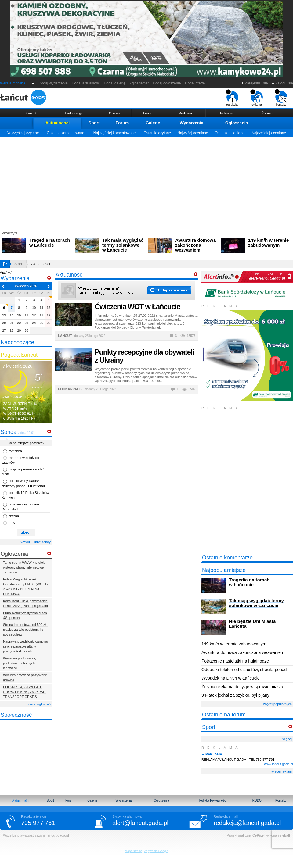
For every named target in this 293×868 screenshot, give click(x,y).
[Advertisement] (146, 183)
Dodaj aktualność (86, 83)
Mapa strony (133, 851)
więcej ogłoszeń (39, 704)
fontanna (15, 451)
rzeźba (14, 516)
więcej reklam (282, 771)
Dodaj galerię (115, 83)
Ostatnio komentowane (65, 133)
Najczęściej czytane (23, 133)
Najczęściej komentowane (115, 133)
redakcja (232, 98)
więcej (287, 739)
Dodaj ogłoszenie (167, 83)
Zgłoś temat (139, 83)
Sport (94, 123)
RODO (257, 800)
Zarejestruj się (254, 83)
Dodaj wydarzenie (53, 83)
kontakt (281, 98)
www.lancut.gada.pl (279, 764)
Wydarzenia (192, 123)
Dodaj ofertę (195, 83)
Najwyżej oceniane (193, 133)
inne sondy (43, 542)
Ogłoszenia (237, 123)
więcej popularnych (277, 704)
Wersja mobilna (13, 83)
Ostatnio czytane (157, 133)
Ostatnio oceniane (230, 133)
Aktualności (58, 123)
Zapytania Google (156, 851)
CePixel (259, 835)
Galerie (153, 123)
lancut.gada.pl (58, 835)
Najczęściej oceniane (269, 133)
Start (18, 264)
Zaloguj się (282, 83)
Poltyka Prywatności (213, 800)
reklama (257, 98)
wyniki (25, 542)
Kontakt (280, 800)
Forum (122, 123)
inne (12, 523)
